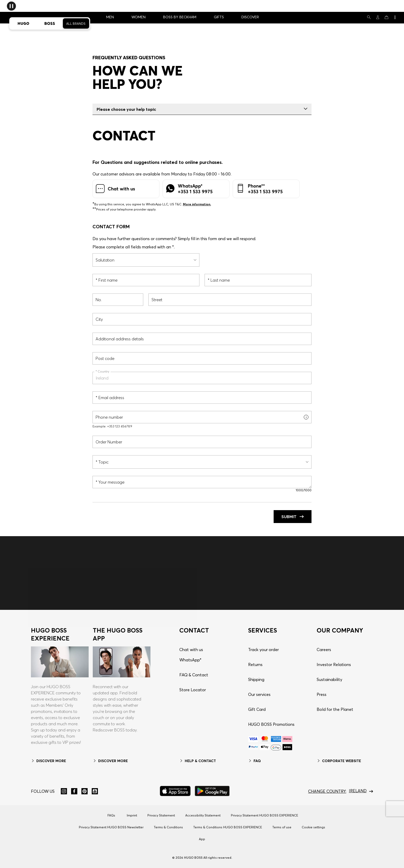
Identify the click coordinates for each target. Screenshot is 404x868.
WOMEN (138, 17)
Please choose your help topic (202, 109)
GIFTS (219, 17)
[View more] (395, 17)
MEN (110, 17)
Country (103, 371)
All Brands (76, 24)
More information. (197, 204)
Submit (293, 517)
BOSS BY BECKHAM (180, 17)
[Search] (369, 17)
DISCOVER (250, 17)
